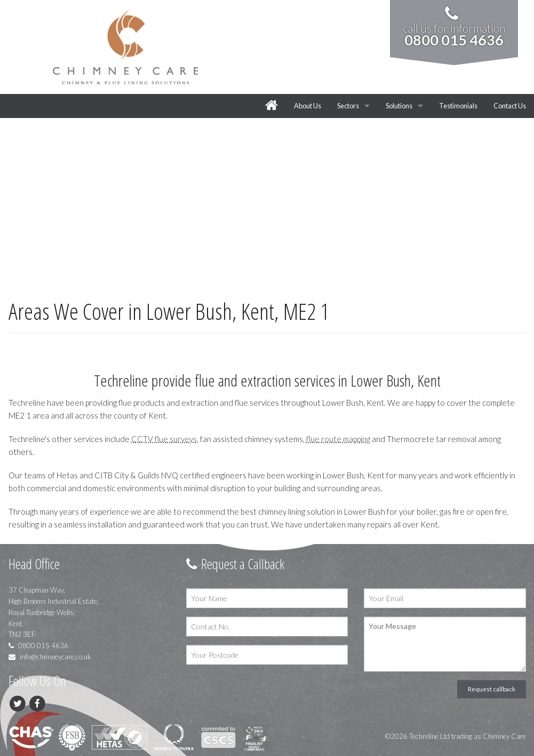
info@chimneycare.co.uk (50, 657)
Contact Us (510, 106)
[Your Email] (445, 598)
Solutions (399, 106)
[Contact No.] (267, 627)
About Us (308, 106)
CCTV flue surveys (164, 439)
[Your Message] (445, 644)
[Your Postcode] (267, 655)
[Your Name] (267, 598)
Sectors (348, 106)
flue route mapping (338, 439)
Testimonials (458, 106)
